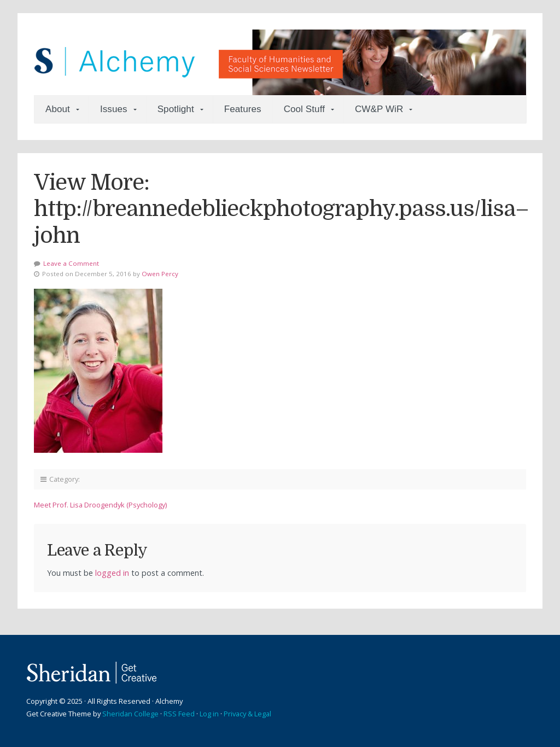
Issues (114, 109)
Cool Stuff (304, 109)
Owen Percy (160, 274)
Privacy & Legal (247, 714)
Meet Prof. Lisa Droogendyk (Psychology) (100, 505)
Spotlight (176, 109)
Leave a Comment (71, 263)
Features (243, 109)
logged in (112, 573)
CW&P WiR (379, 109)
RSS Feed (179, 714)
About (58, 109)
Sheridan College (130, 714)
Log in (209, 714)
